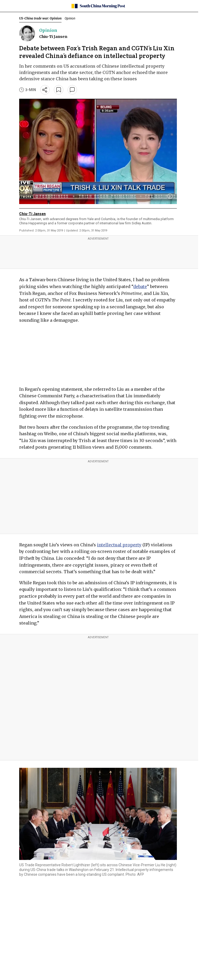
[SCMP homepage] (98, 6)
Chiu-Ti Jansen (53, 37)
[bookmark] (59, 90)
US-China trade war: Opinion (40, 18)
